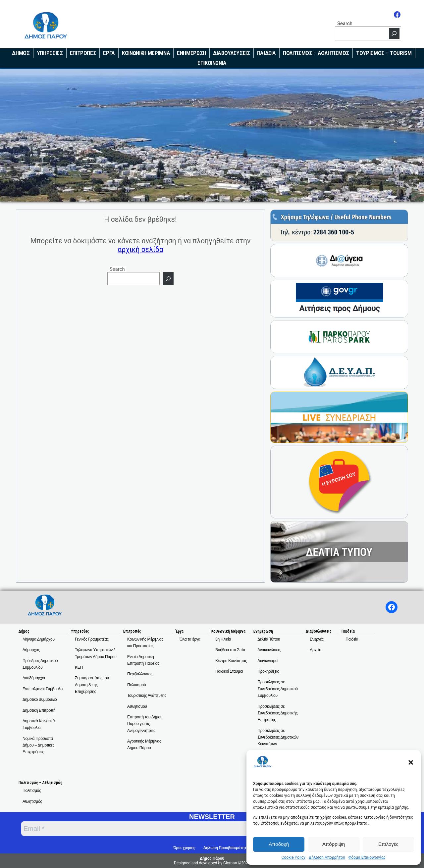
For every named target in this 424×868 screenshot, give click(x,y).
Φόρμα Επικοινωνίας (367, 857)
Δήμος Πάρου (212, 858)
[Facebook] (397, 15)
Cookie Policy (293, 857)
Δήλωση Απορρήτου (327, 857)
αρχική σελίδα (140, 249)
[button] (411, 762)
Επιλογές (388, 844)
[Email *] (168, 829)
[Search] (394, 33)
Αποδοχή (279, 844)
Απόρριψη (334, 844)
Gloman (230, 863)
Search (345, 23)
